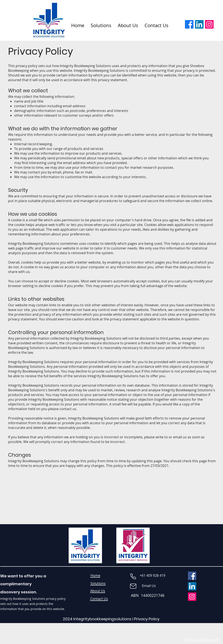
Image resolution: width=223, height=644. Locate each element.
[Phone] (133, 576)
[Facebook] (189, 24)
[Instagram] (209, 24)
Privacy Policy (147, 619)
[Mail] (133, 586)
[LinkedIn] (199, 24)
